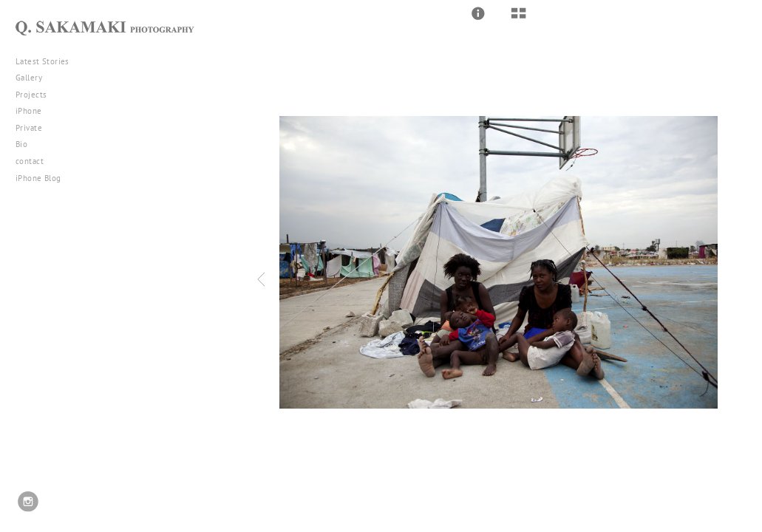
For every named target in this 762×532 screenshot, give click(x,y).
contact (30, 161)
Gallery (34, 78)
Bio (21, 144)
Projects (37, 95)
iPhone (34, 111)
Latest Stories (48, 61)
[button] (478, 13)
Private (29, 128)
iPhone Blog (38, 178)
